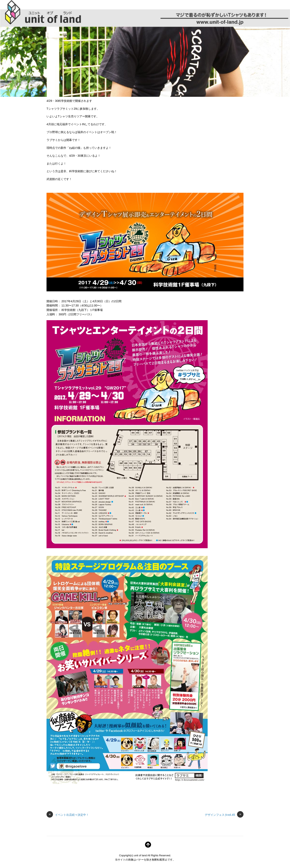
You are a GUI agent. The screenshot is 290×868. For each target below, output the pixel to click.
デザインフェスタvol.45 (224, 815)
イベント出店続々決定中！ (68, 815)
